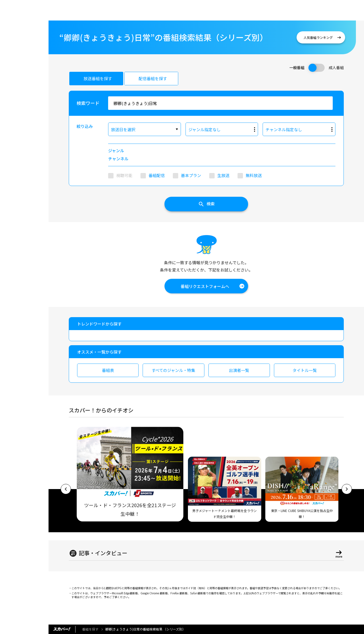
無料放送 (254, 175)
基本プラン (191, 175)
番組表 (108, 370)
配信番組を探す (153, 78)
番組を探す (90, 629)
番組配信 (157, 175)
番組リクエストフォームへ (205, 286)
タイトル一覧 (305, 370)
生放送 (223, 175)
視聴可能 (124, 175)
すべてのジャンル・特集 (173, 370)
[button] (66, 489)
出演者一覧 (239, 370)
